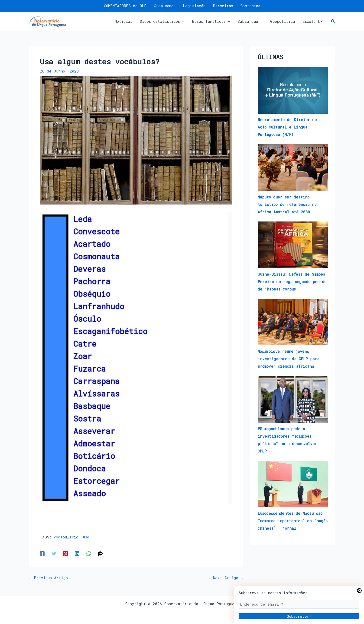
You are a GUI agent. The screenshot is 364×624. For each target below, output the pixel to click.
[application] (182, 21)
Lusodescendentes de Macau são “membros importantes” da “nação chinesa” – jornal (293, 521)
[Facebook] (42, 553)
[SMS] (100, 553)
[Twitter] (54, 553)
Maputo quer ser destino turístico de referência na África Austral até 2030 (287, 204)
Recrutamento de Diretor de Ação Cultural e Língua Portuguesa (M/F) (287, 127)
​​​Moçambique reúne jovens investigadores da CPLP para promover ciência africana (289, 359)
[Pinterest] (65, 553)
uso (86, 537)
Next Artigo (228, 578)
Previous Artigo (49, 578)
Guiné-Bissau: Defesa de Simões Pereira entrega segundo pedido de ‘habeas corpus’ (292, 282)
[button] (162, 21)
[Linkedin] (77, 553)
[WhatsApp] (89, 553)
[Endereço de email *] (299, 604)
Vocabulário (66, 537)
